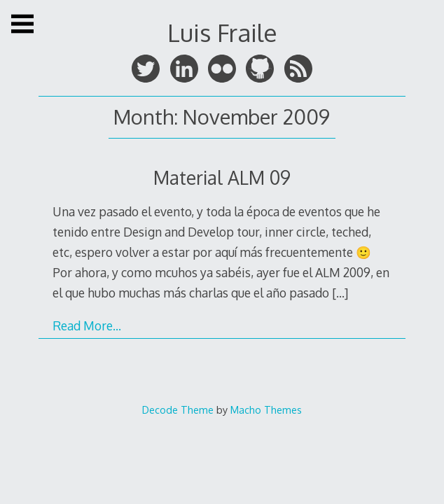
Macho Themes (266, 409)
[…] (340, 293)
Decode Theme (178, 409)
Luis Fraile (222, 33)
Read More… (87, 325)
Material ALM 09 (222, 177)
